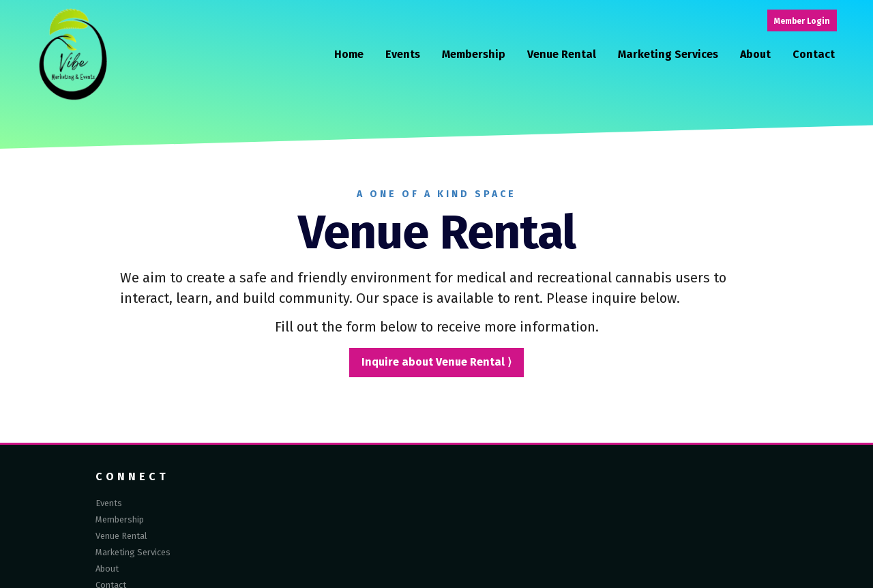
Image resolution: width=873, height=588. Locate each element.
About (755, 55)
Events (403, 55)
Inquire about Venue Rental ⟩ (436, 362)
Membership (474, 55)
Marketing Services (668, 55)
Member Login (802, 21)
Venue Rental (562, 55)
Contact (814, 55)
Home (349, 55)
